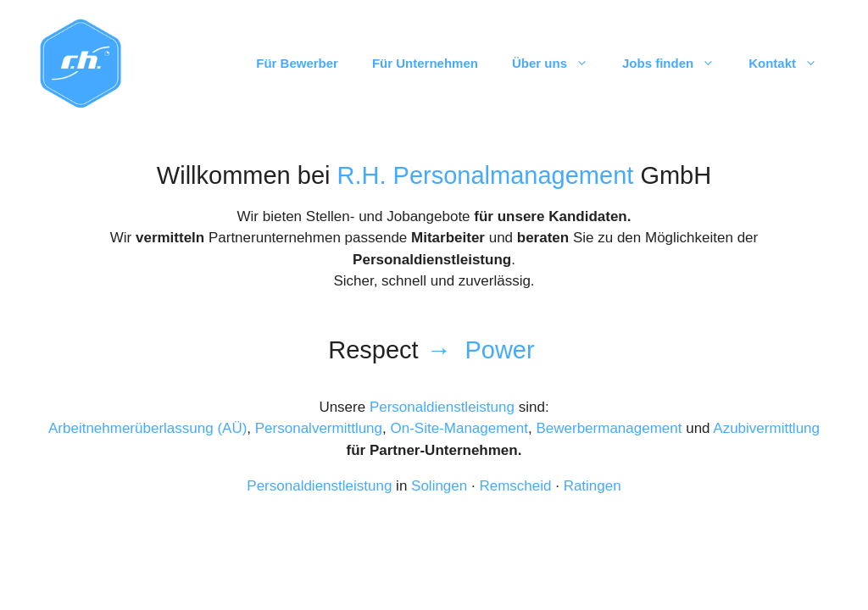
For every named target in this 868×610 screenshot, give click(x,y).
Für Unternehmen (425, 63)
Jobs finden (677, 64)
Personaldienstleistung (442, 407)
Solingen (439, 486)
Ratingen (593, 486)
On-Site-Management (459, 428)
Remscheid (515, 486)
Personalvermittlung (319, 428)
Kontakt (791, 64)
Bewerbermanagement (609, 428)
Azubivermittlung (766, 428)
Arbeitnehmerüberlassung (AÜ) (147, 428)
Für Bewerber (297, 63)
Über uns (559, 64)
